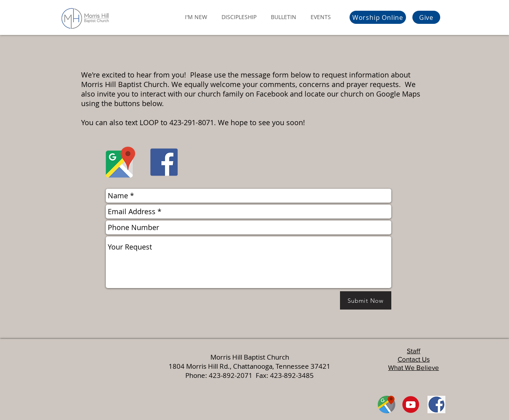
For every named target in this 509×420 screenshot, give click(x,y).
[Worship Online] (378, 17)
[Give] (426, 17)
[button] (196, 13)
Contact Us (414, 359)
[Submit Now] (366, 300)
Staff (414, 351)
